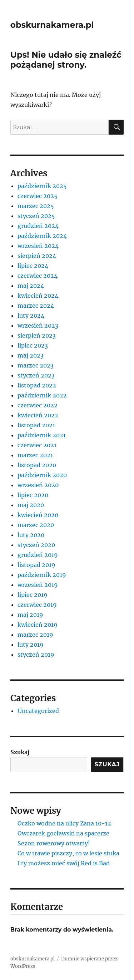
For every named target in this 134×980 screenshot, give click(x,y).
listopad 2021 (36, 425)
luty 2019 (31, 645)
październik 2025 (42, 186)
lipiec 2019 (33, 595)
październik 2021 (42, 435)
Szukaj (20, 752)
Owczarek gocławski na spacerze (63, 833)
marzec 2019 (35, 635)
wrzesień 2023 (38, 325)
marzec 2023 (36, 365)
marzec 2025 (36, 206)
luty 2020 (31, 535)
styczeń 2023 (36, 375)
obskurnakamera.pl (52, 25)
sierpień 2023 (37, 335)
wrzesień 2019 (38, 585)
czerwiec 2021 (37, 445)
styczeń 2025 (36, 216)
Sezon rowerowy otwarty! (54, 843)
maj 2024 (31, 286)
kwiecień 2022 (38, 415)
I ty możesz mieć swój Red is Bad (64, 863)
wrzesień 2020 (38, 485)
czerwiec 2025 (38, 196)
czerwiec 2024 (38, 276)
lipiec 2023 (33, 345)
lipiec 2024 (33, 266)
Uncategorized (38, 711)
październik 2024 (42, 236)
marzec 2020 (36, 525)
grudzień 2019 (38, 555)
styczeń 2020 (36, 545)
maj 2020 (31, 505)
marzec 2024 (36, 306)
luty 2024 (31, 316)
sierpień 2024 (37, 256)
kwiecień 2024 (38, 296)
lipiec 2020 (33, 495)
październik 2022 (42, 395)
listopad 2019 (36, 565)
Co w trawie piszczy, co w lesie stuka (68, 853)
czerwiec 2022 (38, 405)
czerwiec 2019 (37, 605)
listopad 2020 (37, 465)
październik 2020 (42, 475)
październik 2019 (42, 575)
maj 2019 (30, 615)
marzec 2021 (35, 455)
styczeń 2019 (36, 655)
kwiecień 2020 (38, 515)
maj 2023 (31, 355)
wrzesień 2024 (38, 246)
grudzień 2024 (38, 226)
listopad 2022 (37, 385)
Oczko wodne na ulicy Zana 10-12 (64, 823)
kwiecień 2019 (38, 625)
